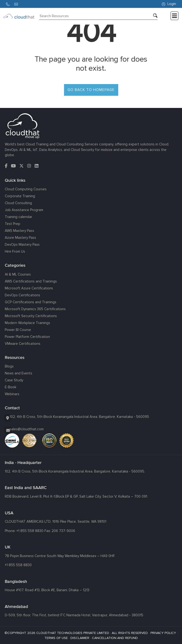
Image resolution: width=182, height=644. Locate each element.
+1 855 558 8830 (30, 531)
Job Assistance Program (24, 210)
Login (169, 4)
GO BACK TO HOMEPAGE (91, 90)
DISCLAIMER (80, 638)
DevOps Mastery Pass (22, 245)
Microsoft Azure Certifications (29, 288)
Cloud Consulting (18, 203)
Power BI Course (18, 330)
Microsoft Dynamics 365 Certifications (35, 309)
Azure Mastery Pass (20, 238)
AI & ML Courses (18, 274)
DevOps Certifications (22, 295)
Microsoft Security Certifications (31, 316)
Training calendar (19, 217)
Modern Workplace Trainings (27, 323)
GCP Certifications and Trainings (31, 302)
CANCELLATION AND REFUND (115, 638)
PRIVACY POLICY (163, 633)
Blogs (9, 366)
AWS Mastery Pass (19, 231)
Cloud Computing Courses (26, 189)
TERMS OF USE (56, 638)
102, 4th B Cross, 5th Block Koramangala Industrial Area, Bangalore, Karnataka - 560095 (79, 417)
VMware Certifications (23, 344)
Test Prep (13, 224)
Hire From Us (15, 251)
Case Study (14, 380)
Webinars (12, 394)
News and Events (19, 373)
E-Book (11, 387)
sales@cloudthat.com (27, 429)
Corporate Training (20, 196)
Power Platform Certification (27, 337)
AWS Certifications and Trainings (31, 281)
